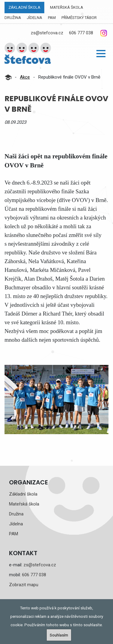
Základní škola (24, 7)
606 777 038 (81, 33)
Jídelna (35, 18)
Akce (25, 77)
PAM (52, 18)
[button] (101, 54)
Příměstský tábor (79, 18)
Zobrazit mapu (24, 585)
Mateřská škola (67, 7)
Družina (13, 18)
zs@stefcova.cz (47, 33)
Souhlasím (59, 635)
